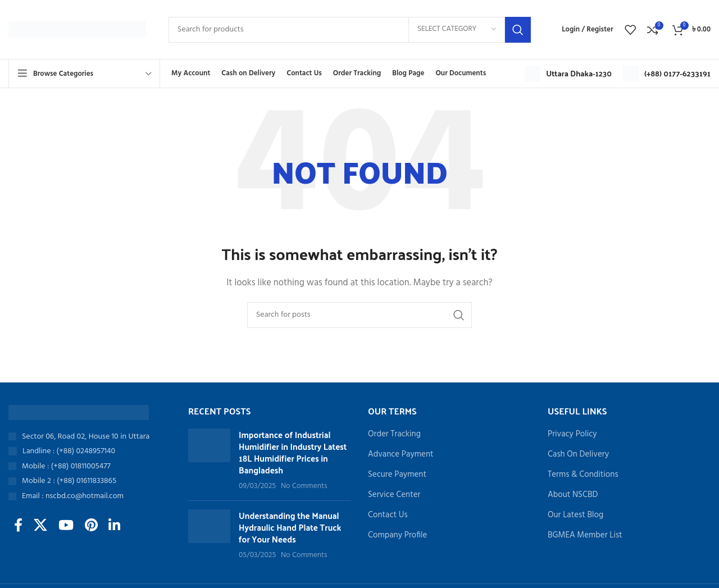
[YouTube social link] (66, 526)
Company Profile (397, 535)
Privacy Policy (572, 434)
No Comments (304, 486)
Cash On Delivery (578, 455)
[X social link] (40, 526)
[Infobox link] (568, 74)
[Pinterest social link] (91, 526)
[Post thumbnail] (209, 460)
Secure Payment (397, 475)
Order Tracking (394, 434)
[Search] (350, 30)
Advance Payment (401, 455)
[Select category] (457, 30)
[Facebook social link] (18, 526)
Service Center (394, 495)
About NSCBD (573, 495)
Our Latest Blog (575, 515)
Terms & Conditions (583, 475)
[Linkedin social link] (115, 526)
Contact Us (388, 515)
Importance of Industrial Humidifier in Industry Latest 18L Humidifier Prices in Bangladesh (293, 452)
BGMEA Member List (585, 535)
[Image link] (79, 412)
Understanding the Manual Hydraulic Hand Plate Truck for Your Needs (290, 527)
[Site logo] (77, 29)
